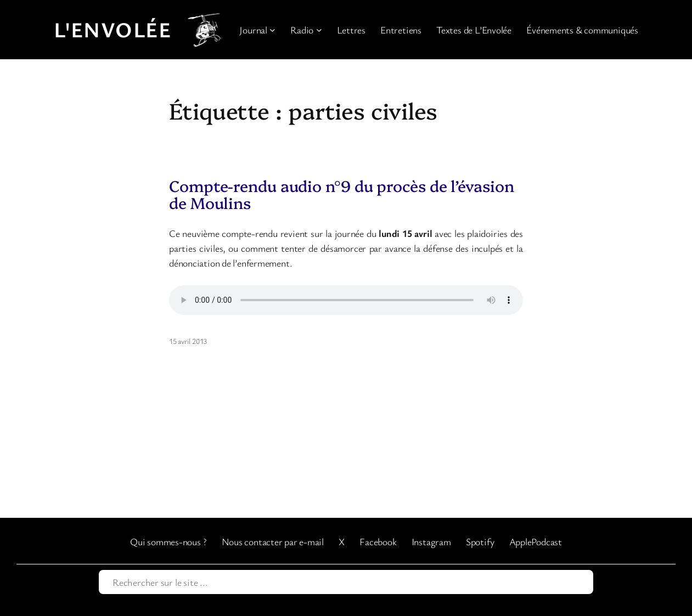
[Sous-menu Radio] (319, 30)
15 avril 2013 (188, 341)
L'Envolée (112, 29)
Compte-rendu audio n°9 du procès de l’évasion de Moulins (342, 194)
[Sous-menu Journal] (272, 30)
